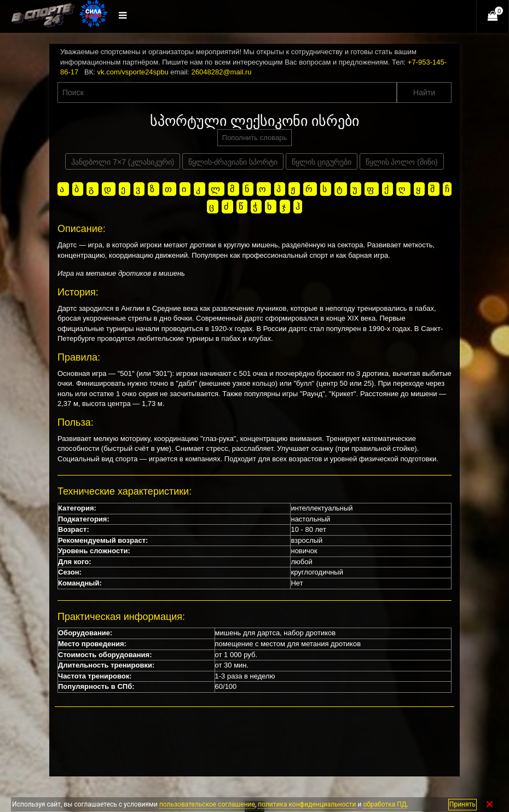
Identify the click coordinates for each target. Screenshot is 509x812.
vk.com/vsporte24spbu (133, 72)
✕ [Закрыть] (490, 805)
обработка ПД (384, 804)
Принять (462, 804)
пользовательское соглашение (207, 804)
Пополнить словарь (255, 138)
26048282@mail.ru (222, 72)
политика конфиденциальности (307, 804)
